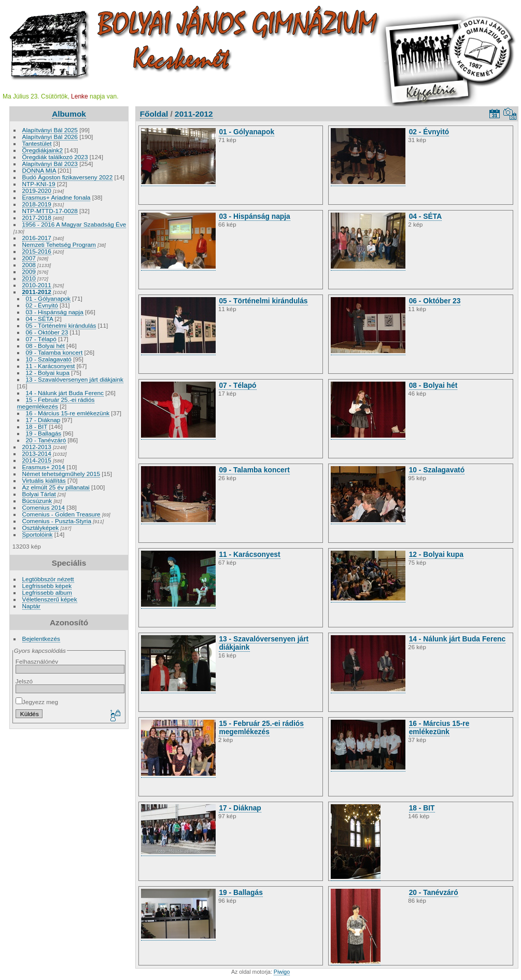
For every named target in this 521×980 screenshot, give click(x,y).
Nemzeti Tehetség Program (59, 244)
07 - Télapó (41, 339)
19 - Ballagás (44, 433)
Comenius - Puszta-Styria (57, 521)
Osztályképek (41, 528)
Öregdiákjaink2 (43, 150)
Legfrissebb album (47, 592)
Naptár (31, 606)
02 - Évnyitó (42, 305)
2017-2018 (37, 218)
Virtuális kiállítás (44, 480)
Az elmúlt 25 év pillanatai (56, 487)
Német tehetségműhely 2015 (61, 474)
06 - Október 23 (47, 332)
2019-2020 (37, 191)
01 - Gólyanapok (48, 298)
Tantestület (37, 143)
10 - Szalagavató (49, 359)
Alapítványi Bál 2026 (50, 137)
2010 (29, 278)
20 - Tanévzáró (46, 440)
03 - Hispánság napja (55, 312)
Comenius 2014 (44, 507)
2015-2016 (37, 251)
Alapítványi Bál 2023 (50, 164)
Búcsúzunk (37, 501)
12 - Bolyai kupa (48, 373)
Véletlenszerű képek (50, 599)
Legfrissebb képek (47, 586)
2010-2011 (37, 285)
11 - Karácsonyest (51, 366)
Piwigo (282, 972)
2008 (29, 265)
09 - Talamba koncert (54, 352)
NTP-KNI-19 (39, 184)
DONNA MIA (39, 170)
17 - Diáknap (43, 420)
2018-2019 (37, 204)
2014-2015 (37, 460)
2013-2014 (37, 453)
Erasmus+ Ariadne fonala (57, 197)
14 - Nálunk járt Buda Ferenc (65, 393)
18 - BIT (37, 426)
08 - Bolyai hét (45, 346)
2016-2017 (37, 238)
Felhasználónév (37, 661)
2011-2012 (37, 292)
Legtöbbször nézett (48, 579)
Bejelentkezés (41, 639)
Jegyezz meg (37, 702)
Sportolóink (38, 534)
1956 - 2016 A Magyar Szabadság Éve (74, 224)
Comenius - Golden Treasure (61, 514)
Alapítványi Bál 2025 (50, 130)
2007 (29, 258)
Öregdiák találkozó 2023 (55, 157)
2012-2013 (37, 447)
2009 (29, 271)
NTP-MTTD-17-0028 (50, 211)
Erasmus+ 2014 (44, 467)
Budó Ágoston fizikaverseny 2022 (68, 177)
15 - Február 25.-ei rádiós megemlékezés (56, 403)
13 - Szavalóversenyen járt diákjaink (75, 379)
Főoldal (154, 114)
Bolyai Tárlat (39, 494)
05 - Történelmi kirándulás (61, 325)
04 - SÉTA (40, 319)
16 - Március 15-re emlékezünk (68, 413)
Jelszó (24, 681)
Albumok (69, 114)
